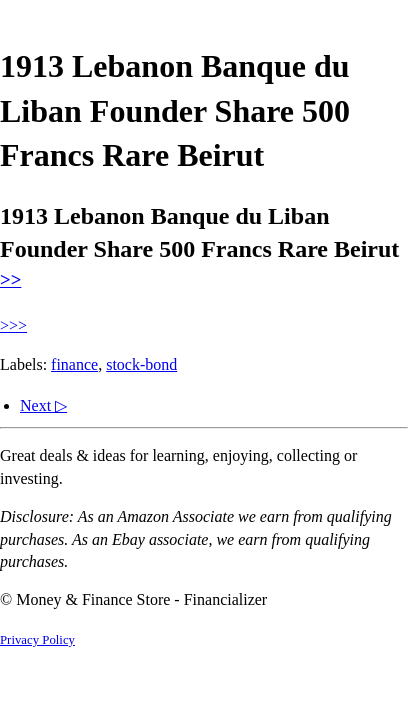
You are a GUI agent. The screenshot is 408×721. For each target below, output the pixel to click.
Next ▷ (43, 405)
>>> (13, 325)
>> (10, 279)
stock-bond (141, 364)
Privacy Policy (37, 640)
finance (74, 364)
